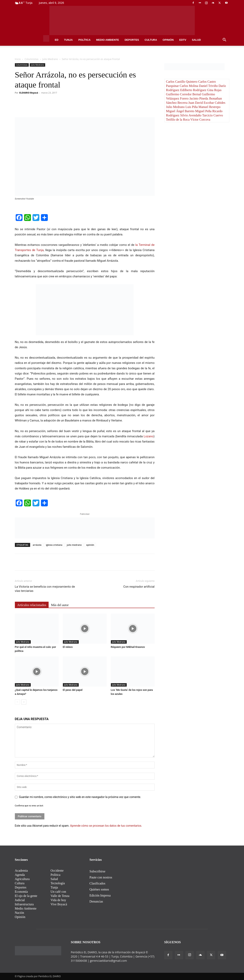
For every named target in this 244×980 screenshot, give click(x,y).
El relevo (68, 647)
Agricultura (22, 879)
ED (57, 40)
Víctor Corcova (200, 120)
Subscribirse (97, 871)
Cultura (151, 40)
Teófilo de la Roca (178, 120)
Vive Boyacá (59, 904)
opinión (90, 545)
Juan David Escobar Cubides (207, 103)
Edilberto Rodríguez (194, 90)
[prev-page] (17, 702)
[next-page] (24, 702)
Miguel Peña (204, 111)
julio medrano (74, 545)
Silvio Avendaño (191, 115)
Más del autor (60, 605)
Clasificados (97, 883)
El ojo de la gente (26, 896)
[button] (225, 40)
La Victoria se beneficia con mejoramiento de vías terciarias (45, 589)
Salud (196, 40)
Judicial (20, 900)
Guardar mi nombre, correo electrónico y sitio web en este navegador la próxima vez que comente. (80, 797)
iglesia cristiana (54, 545)
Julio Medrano (50, 59)
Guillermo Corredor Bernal (184, 94)
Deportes (132, 40)
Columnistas (32, 59)
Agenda (20, 875)
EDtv (183, 40)
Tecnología (58, 883)
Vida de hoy (58, 900)
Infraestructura (24, 904)
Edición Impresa (100, 895)
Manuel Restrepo (209, 107)
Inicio (18, 59)
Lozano (149, 436)
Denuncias (96, 901)
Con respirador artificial (139, 587)
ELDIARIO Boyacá (29, 93)
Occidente (57, 871)
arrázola (37, 545)
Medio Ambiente (108, 40)
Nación (19, 913)
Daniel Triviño (209, 86)
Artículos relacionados (32, 605)
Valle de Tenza (60, 896)
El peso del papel (73, 690)
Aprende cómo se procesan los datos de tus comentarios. (106, 826)
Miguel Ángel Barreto (181, 111)
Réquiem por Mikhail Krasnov (128, 647)
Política (84, 40)
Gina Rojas (214, 90)
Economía (21, 892)
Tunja (68, 40)
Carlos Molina (189, 86)
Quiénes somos (99, 889)
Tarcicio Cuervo (213, 115)
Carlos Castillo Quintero (182, 82)
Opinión (168, 40)
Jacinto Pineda (199, 98)
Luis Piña (192, 107)
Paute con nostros (101, 877)
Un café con (58, 892)
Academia (21, 871)
